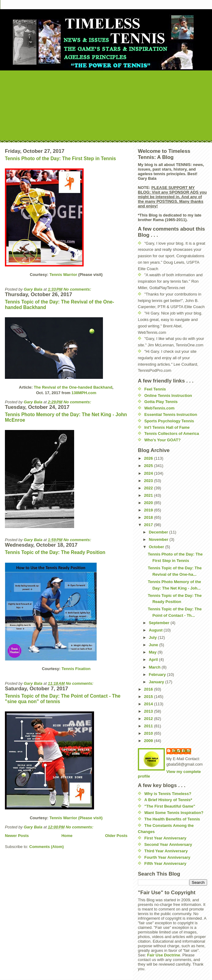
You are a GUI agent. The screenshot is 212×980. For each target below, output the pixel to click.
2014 (149, 704)
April (154, 660)
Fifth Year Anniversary (165, 863)
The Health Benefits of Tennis (172, 819)
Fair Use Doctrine (164, 955)
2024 (149, 473)
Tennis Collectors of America (172, 433)
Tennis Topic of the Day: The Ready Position (55, 552)
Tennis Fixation (76, 669)
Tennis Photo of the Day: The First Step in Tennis (60, 158)
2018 (149, 517)
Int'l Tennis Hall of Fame (167, 427)
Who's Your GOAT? (163, 440)
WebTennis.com (159, 408)
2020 (149, 503)
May (153, 652)
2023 (149, 481)
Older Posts (116, 836)
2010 (149, 733)
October (157, 547)
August (156, 630)
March (155, 667)
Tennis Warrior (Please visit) (76, 818)
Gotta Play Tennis (161, 402)
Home (67, 836)
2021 (149, 495)
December (159, 532)
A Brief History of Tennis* (168, 800)
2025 (149, 466)
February (158, 675)
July (153, 637)
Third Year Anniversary (166, 851)
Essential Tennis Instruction (171, 415)
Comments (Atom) (47, 847)
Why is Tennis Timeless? (168, 794)
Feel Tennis (155, 389)
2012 (149, 719)
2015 (149, 697)
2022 (149, 488)
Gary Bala (182, 751)
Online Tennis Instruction (168, 396)
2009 (149, 741)
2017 (149, 525)
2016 (149, 689)
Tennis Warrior (63, 275)
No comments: (78, 289)
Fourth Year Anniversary (167, 857)
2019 (149, 510)
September (160, 623)
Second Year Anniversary (168, 844)
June (154, 645)
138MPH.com (84, 393)
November (159, 539)
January (157, 682)
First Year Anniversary (165, 838)
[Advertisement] (106, 104)
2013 (149, 711)
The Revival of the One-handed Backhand (73, 387)
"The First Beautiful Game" (170, 806)
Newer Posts (17, 836)
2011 (149, 726)
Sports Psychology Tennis (169, 421)
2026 (149, 458)
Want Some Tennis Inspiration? (174, 813)
